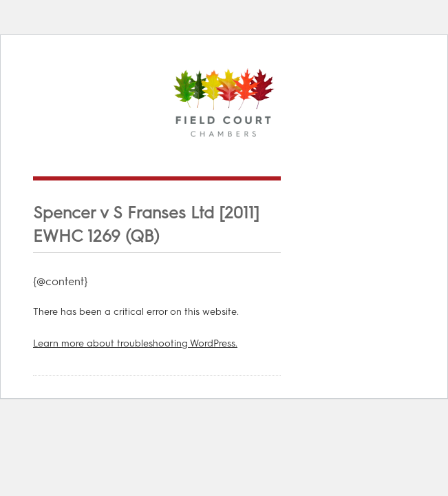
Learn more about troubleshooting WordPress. (135, 343)
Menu (390, 156)
